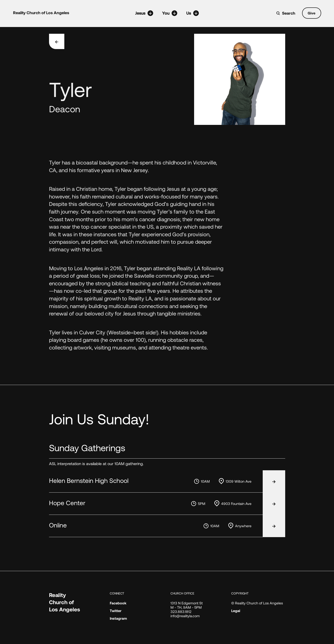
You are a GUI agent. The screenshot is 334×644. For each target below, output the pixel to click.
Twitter (116, 611)
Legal (236, 611)
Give (312, 13)
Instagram (118, 618)
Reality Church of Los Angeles (41, 13)
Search (289, 13)
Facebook (118, 603)
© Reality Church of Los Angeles (257, 603)
